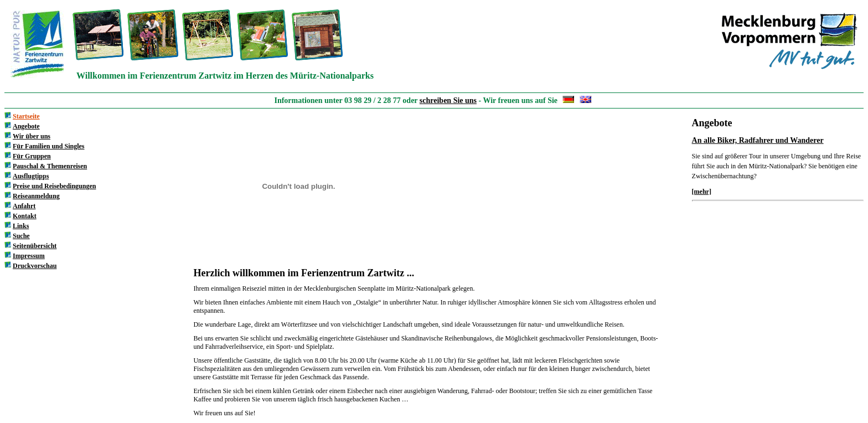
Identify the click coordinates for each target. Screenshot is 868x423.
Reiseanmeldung (36, 196)
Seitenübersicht (35, 246)
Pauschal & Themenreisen (50, 166)
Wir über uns (32, 136)
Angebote (26, 126)
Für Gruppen (32, 156)
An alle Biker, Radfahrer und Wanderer (758, 140)
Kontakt (25, 216)
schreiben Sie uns (448, 100)
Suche (21, 236)
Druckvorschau (35, 266)
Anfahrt (24, 206)
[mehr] (702, 192)
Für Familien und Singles (48, 146)
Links (21, 226)
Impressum (29, 256)
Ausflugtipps (31, 176)
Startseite (26, 116)
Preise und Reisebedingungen (54, 186)
